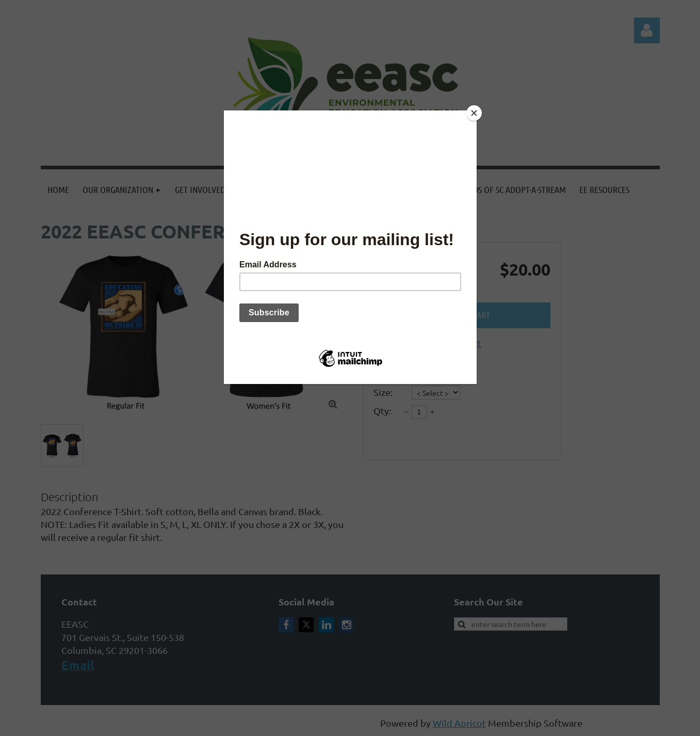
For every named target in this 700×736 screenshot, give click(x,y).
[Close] (474, 113)
